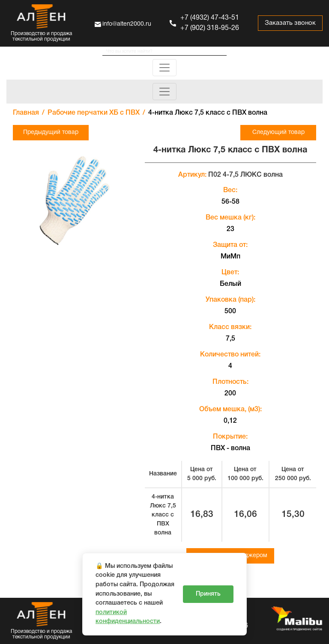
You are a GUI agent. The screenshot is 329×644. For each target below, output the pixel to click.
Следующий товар (278, 132)
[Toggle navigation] (164, 68)
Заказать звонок (290, 23)
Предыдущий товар (51, 132)
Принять (208, 594)
